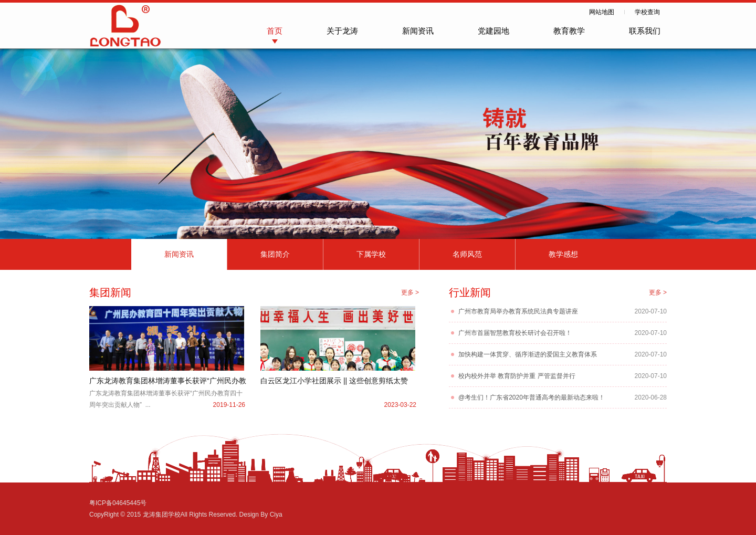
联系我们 (645, 31)
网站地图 (602, 12)
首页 (275, 31)
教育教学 (569, 31)
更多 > (410, 292)
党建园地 (493, 31)
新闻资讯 (418, 31)
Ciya (276, 515)
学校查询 (647, 12)
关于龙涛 (342, 31)
